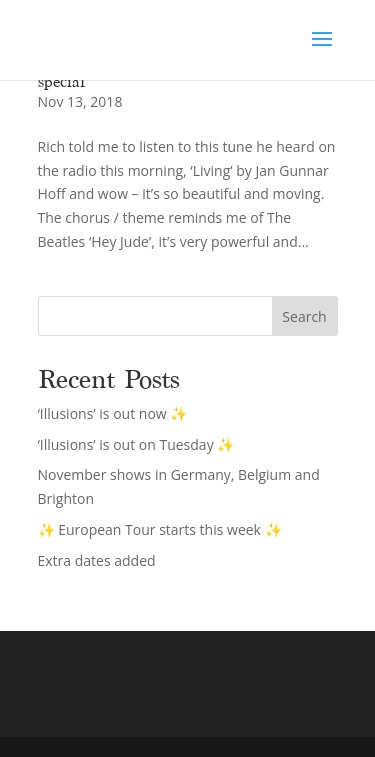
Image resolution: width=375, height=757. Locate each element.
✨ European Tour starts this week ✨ (160, 529)
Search (304, 316)
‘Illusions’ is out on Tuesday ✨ (136, 444)
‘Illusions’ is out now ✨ (113, 413)
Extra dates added (97, 560)
